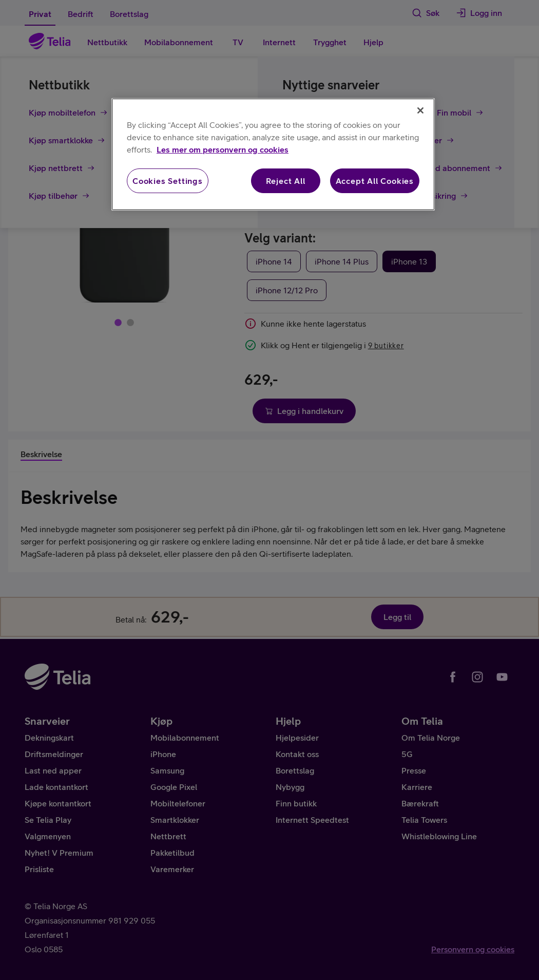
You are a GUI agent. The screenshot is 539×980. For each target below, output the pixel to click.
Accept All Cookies (375, 181)
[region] (273, 154)
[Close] (420, 110)
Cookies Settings (168, 181)
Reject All (286, 181)
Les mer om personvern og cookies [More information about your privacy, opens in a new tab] (223, 149)
